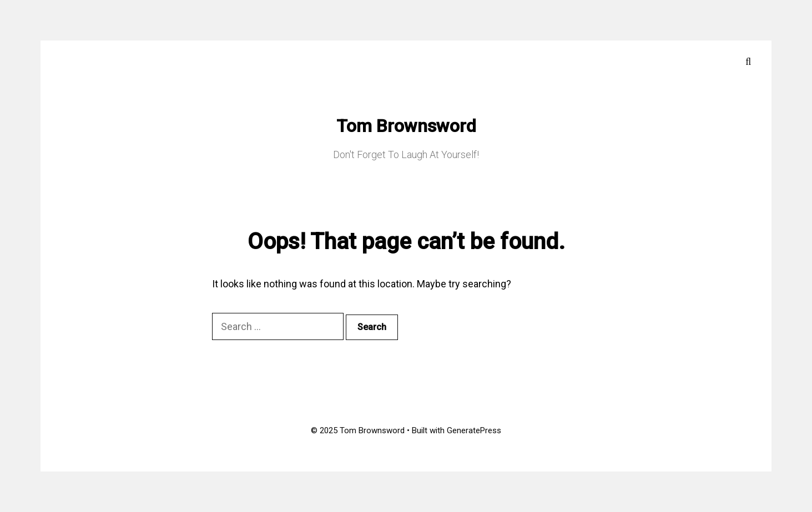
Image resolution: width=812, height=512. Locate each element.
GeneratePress (474, 430)
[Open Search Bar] (748, 61)
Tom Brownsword (406, 126)
